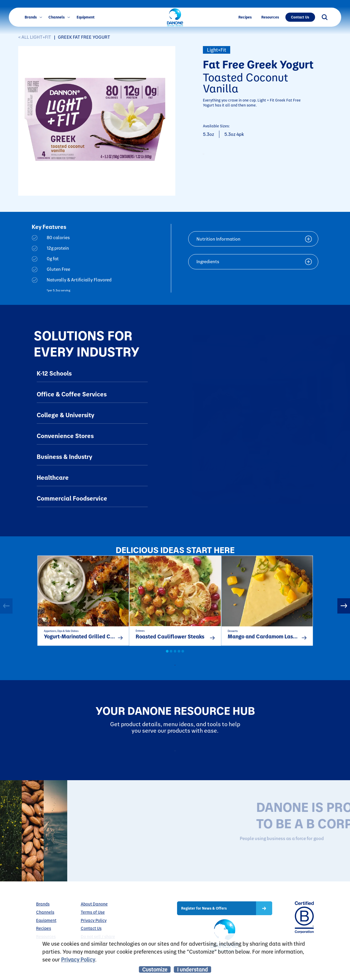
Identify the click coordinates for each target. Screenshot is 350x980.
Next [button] (344, 609)
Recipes (245, 17)
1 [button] (167, 658)
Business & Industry (64, 456)
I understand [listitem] (192, 969)
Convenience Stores (65, 436)
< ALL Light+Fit (35, 37)
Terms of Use (93, 931)
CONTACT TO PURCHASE (242, 157)
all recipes (180, 674)
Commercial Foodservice (72, 498)
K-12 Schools (54, 373)
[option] (83, 604)
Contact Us (300, 17)
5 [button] (183, 658)
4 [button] (179, 658)
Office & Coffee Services (72, 394)
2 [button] (171, 658)
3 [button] (175, 658)
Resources (270, 17)
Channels (59, 17)
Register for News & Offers (204, 927)
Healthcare (53, 477)
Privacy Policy (78, 959)
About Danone (94, 923)
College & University (65, 415)
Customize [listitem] (155, 969)
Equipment (86, 17)
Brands (33, 17)
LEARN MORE (260, 878)
